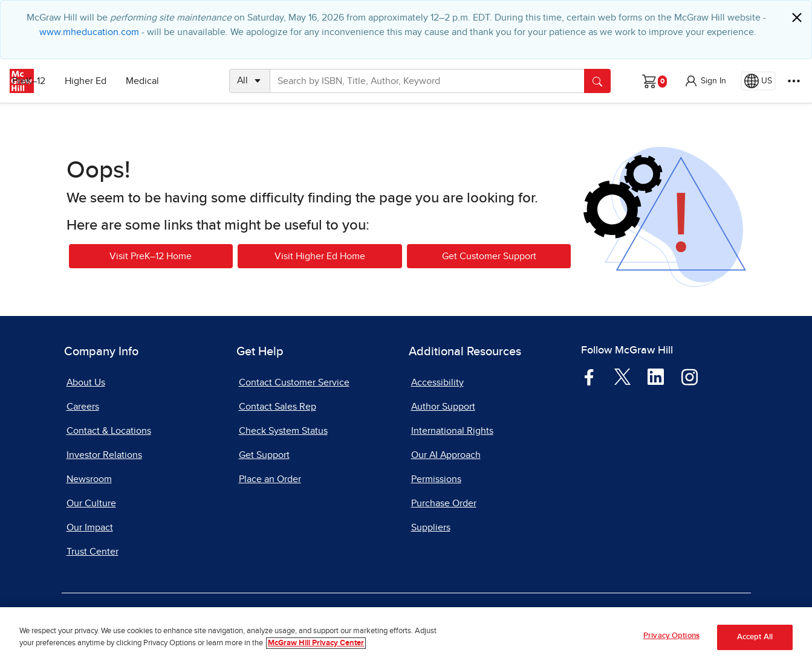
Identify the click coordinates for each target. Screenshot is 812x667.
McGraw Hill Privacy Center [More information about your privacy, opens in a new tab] (316, 643)
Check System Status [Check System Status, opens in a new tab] (283, 431)
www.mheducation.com (89, 32)
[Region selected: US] (758, 81)
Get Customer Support (489, 256)
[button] (705, 81)
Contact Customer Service (294, 382)
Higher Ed (122, 81)
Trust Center (93, 552)
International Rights (452, 431)
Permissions (436, 479)
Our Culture (91, 503)
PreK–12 (65, 81)
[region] (406, 637)
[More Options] (794, 81)
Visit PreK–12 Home (151, 256)
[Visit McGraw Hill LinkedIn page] (656, 376)
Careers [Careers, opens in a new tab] (83, 407)
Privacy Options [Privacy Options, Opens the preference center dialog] (671, 636)
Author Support (443, 407)
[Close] (797, 18)
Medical (179, 81)
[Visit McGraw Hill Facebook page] (589, 376)
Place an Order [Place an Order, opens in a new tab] (270, 479)
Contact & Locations (109, 431)
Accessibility (437, 382)
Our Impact (90, 527)
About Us (86, 382)
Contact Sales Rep (278, 407)
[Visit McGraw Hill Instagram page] (690, 376)
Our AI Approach (446, 455)
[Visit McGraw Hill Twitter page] (622, 376)
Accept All (755, 637)
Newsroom (89, 479)
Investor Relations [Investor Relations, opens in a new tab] (104, 455)
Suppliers (431, 527)
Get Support (264, 455)
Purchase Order (444, 503)
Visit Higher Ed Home (320, 256)
